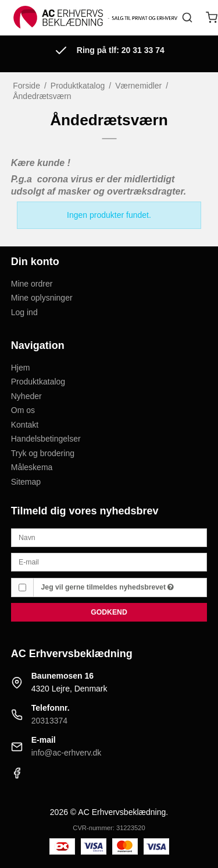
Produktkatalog (38, 382)
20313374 (49, 721)
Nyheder (26, 396)
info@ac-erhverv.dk (67, 753)
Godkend (109, 612)
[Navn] (109, 537)
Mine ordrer (32, 284)
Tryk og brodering (43, 453)
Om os (23, 410)
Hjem (21, 368)
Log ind (24, 312)
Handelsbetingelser (46, 439)
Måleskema (32, 467)
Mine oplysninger (42, 298)
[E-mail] (109, 562)
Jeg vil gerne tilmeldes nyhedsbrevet (108, 587)
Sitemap (26, 482)
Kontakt (25, 425)
